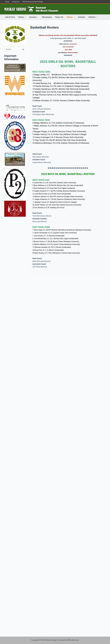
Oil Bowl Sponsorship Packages (33, 2)
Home (7, 2)
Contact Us (16, 2)
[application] (25, 17)
